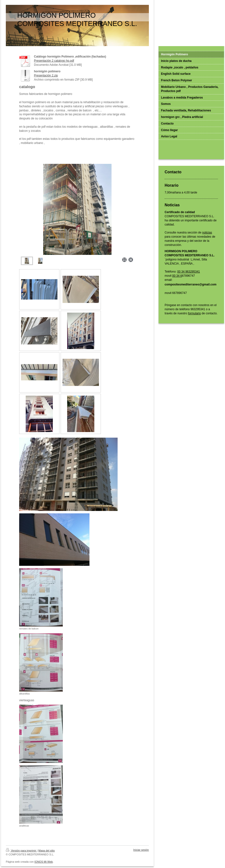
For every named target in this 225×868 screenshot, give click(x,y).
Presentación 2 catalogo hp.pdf (54, 61)
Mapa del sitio (47, 851)
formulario (194, 313)
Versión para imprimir (21, 851)
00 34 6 (177, 276)
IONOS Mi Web (44, 862)
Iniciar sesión (141, 850)
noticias (207, 233)
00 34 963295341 (189, 272)
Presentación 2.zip (46, 75)
